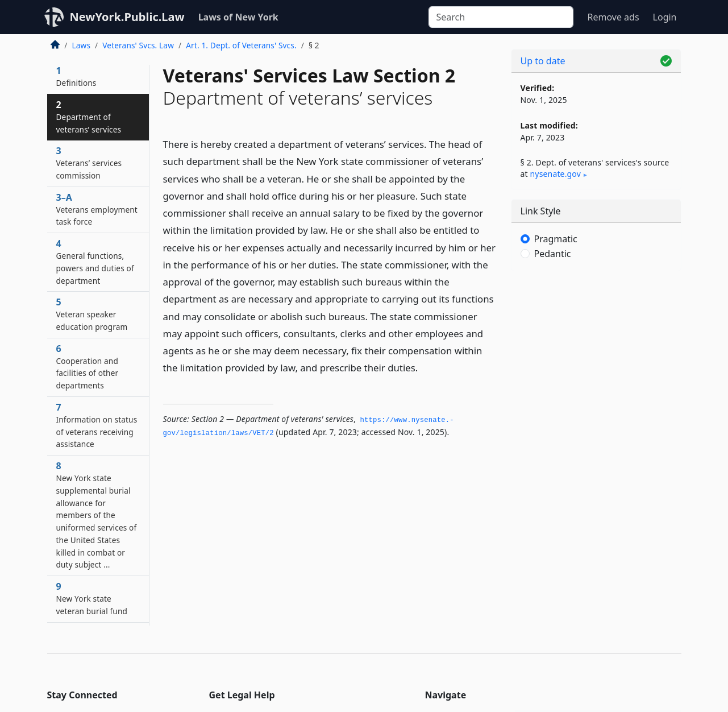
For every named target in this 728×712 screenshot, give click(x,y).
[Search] (501, 17)
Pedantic (553, 254)
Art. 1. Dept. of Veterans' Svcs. (241, 45)
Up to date (543, 61)
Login (665, 17)
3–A (97, 209)
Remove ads (613, 17)
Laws (82, 45)
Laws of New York (238, 17)
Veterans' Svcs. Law (138, 45)
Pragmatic (556, 239)
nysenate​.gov (556, 174)
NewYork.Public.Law (127, 17)
